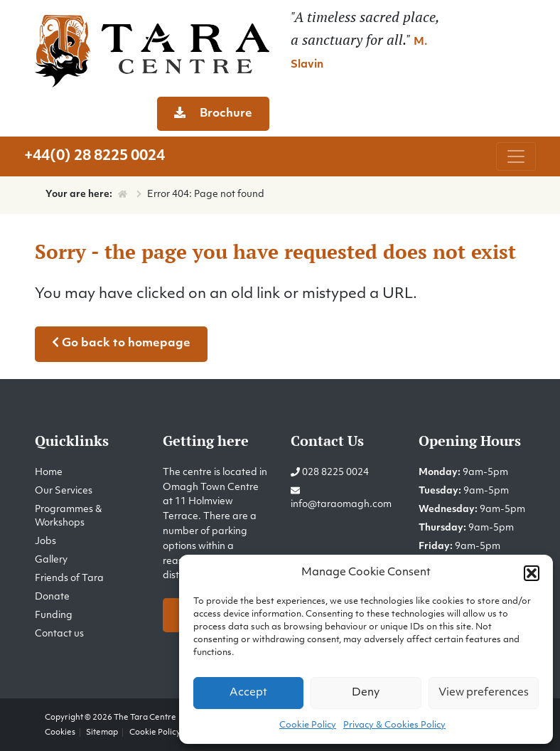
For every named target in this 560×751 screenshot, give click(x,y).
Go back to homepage (121, 343)
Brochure (213, 113)
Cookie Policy (308, 725)
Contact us (59, 634)
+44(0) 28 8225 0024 (95, 156)
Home (49, 473)
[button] (532, 573)
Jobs (45, 542)
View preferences (484, 693)
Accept (248, 693)
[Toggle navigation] (516, 156)
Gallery (51, 560)
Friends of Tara (69, 579)
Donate (52, 597)
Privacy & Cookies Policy (394, 725)
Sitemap (102, 733)
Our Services (64, 491)
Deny (366, 693)
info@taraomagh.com (341, 505)
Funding (54, 616)
